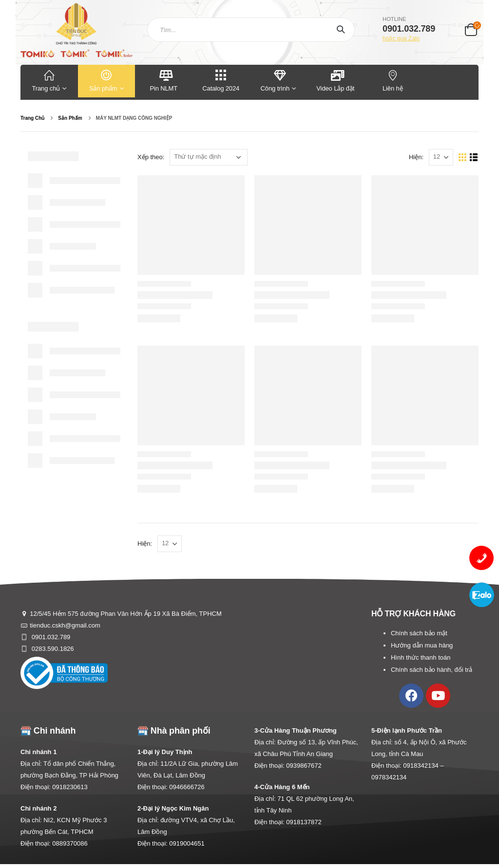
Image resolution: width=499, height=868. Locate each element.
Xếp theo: (151, 157)
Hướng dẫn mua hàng (422, 645)
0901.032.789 (50, 637)
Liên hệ (393, 80)
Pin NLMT (163, 80)
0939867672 (304, 766)
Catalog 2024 (221, 80)
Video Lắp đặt (335, 80)
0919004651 (187, 843)
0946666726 (187, 787)
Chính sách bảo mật (419, 633)
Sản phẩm (107, 80)
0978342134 (389, 777)
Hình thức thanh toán (421, 657)
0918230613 (70, 787)
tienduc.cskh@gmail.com (65, 625)
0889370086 (70, 843)
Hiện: (416, 157)
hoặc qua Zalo (401, 38)
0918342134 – (423, 766)
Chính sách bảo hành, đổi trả (432, 670)
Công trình (275, 80)
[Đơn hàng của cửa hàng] (209, 157)
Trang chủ (49, 80)
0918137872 (304, 822)
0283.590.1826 (52, 649)
